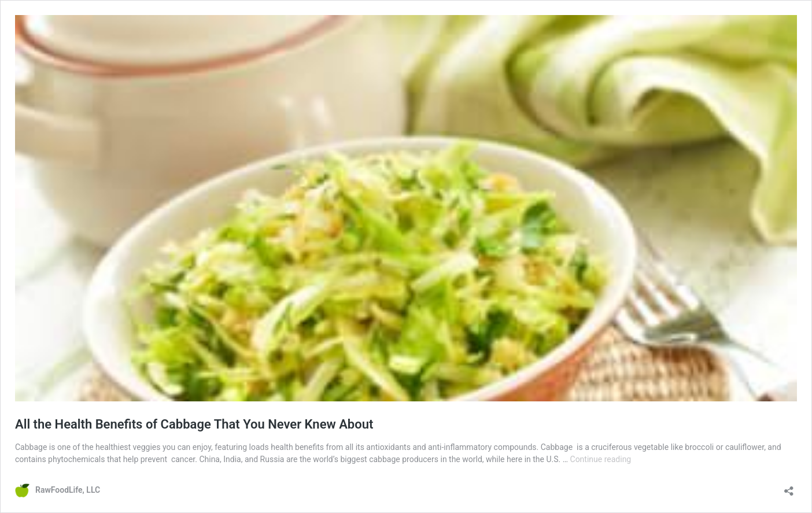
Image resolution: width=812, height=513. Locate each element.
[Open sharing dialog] (789, 487)
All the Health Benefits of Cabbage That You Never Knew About (194, 424)
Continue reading (601, 459)
